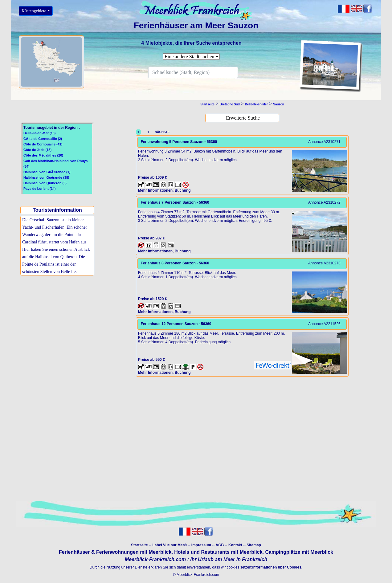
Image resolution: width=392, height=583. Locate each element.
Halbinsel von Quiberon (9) (45, 183)
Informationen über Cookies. (277, 567)
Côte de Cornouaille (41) (43, 144)
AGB (220, 545)
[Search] (193, 72)
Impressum (201, 545)
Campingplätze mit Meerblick (299, 552)
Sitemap (254, 545)
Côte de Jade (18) (37, 150)
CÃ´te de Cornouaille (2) (43, 139)
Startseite (139, 545)
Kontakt (235, 545)
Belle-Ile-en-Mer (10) (40, 133)
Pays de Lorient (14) (40, 189)
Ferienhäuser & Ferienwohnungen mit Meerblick (115, 552)
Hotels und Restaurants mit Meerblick (218, 552)
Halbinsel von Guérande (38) (46, 177)
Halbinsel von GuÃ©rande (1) (47, 172)
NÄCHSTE (161, 132)
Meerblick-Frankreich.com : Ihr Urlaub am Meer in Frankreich (196, 559)
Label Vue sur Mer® (169, 545)
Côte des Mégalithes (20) (43, 155)
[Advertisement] (59, 328)
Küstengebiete (34, 11)
